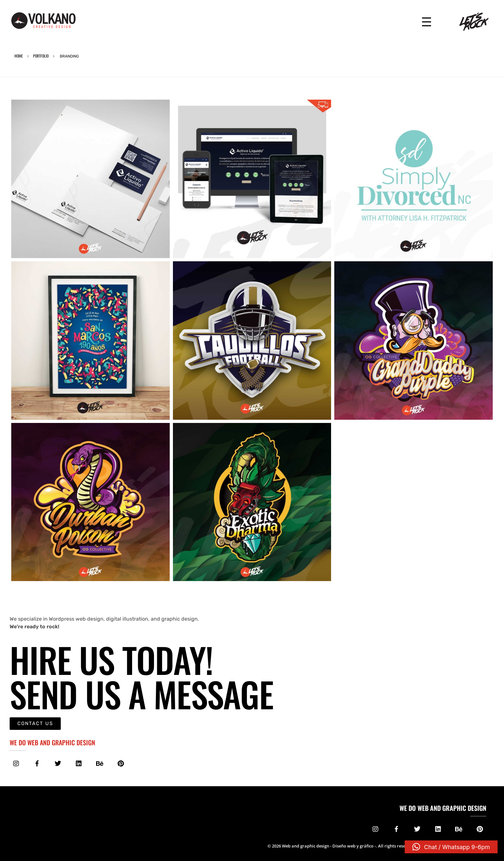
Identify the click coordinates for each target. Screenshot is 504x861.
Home (19, 56)
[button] (451, 847)
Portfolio (41, 56)
